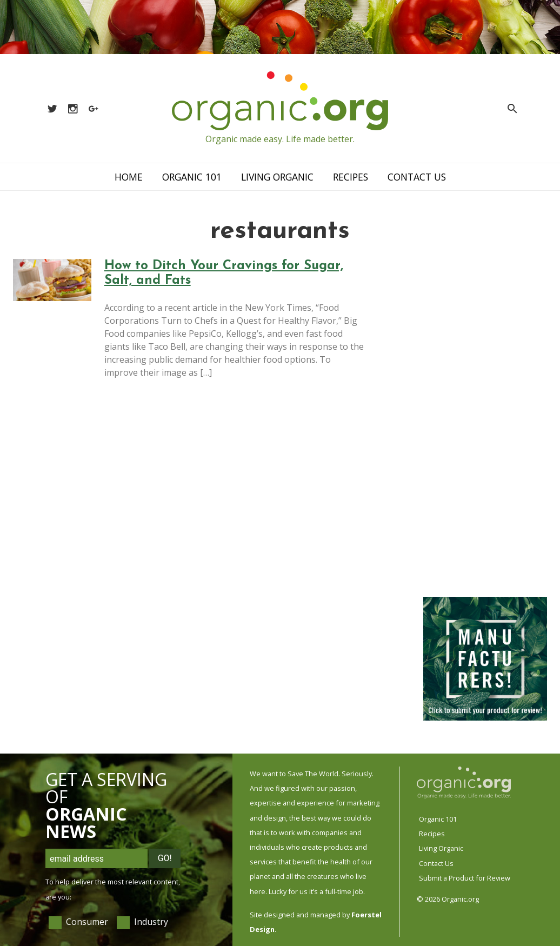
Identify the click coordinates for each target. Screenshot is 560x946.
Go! (165, 858)
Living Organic (277, 177)
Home (129, 177)
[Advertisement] (484, 422)
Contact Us (417, 177)
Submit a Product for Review (465, 878)
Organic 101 (192, 177)
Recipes (351, 177)
